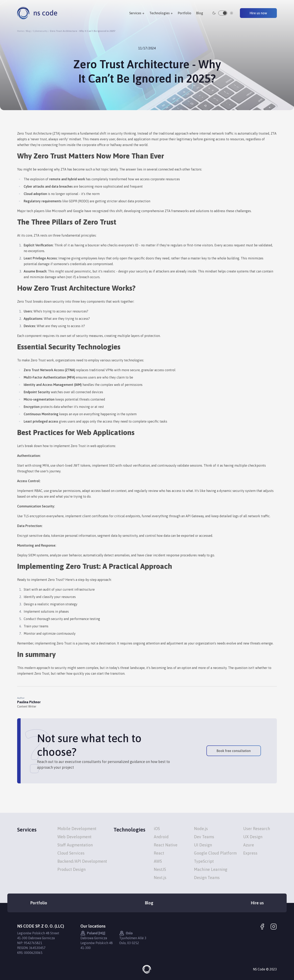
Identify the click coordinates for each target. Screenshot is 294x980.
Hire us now (258, 13)
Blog (200, 13)
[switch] (223, 13)
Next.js (160, 878)
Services (137, 13)
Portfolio (185, 13)
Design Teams (207, 878)
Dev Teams (204, 837)
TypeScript (204, 861)
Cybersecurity (40, 31)
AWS (158, 861)
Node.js (201, 829)
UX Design (253, 837)
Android (161, 837)
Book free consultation (234, 751)
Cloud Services (71, 853)
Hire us (257, 903)
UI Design (203, 845)
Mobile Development (77, 829)
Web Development (74, 837)
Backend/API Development (82, 861)
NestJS (160, 869)
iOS (157, 829)
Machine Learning (211, 869)
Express (250, 853)
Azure (249, 845)
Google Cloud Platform (215, 853)
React (159, 853)
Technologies (161, 13)
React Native (166, 845)
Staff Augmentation (75, 845)
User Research (257, 829)
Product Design (71, 869)
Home (20, 31)
